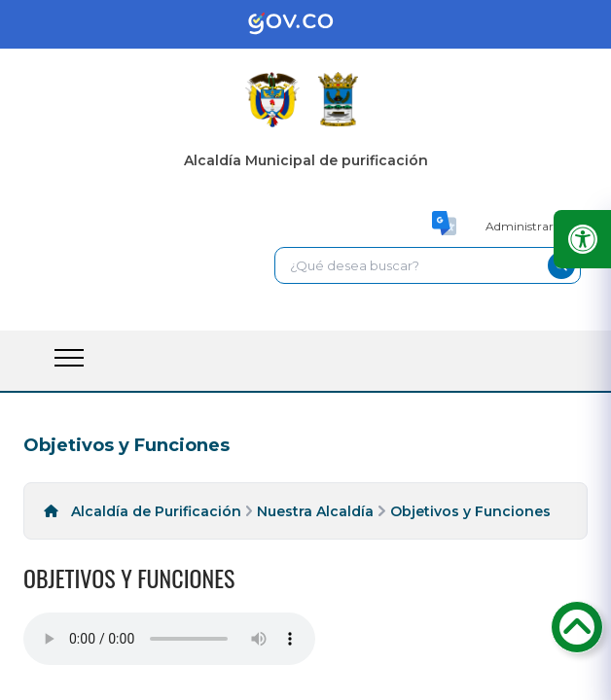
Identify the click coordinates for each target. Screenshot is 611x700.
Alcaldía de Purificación (156, 511)
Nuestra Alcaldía (315, 511)
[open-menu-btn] (69, 358)
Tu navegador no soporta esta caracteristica (169, 639)
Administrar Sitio (533, 226)
